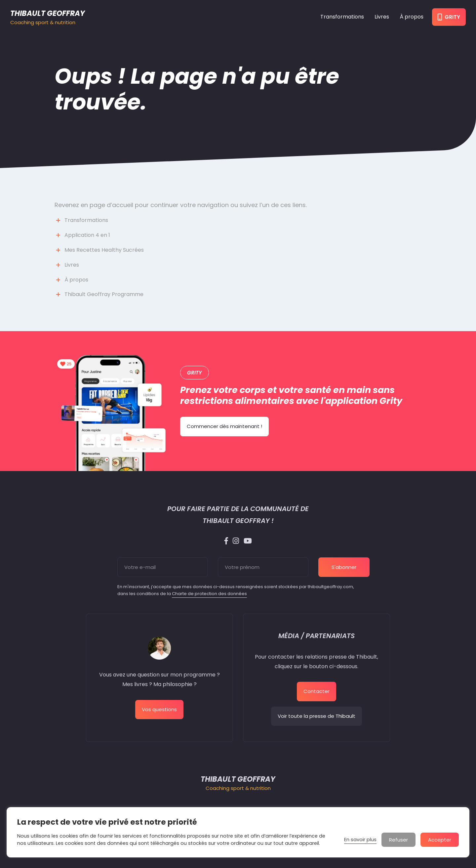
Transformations (342, 17)
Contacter (317, 691)
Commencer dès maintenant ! (224, 426)
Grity (449, 17)
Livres (382, 17)
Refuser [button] (398, 840)
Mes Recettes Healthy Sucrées (104, 250)
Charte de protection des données (209, 594)
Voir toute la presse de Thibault (317, 716)
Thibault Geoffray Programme (104, 294)
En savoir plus (360, 840)
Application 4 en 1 (87, 235)
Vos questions (159, 709)
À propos (412, 17)
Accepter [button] (440, 840)
